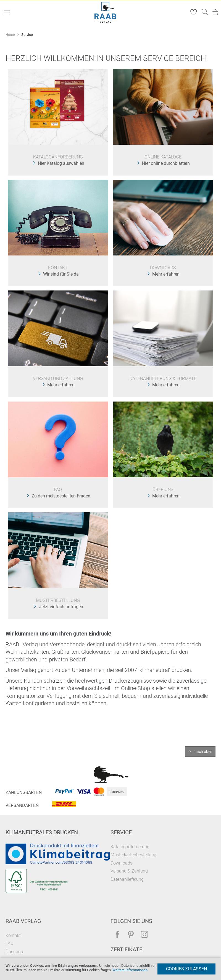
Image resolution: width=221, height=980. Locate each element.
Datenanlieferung (127, 879)
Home (11, 35)
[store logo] (106, 12)
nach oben (203, 752)
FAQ (10, 943)
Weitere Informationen (130, 970)
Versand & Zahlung (129, 871)
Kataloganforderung (130, 847)
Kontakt (13, 935)
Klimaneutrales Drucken (42, 832)
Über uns (14, 952)
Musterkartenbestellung (133, 855)
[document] (110, 969)
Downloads (121, 863)
